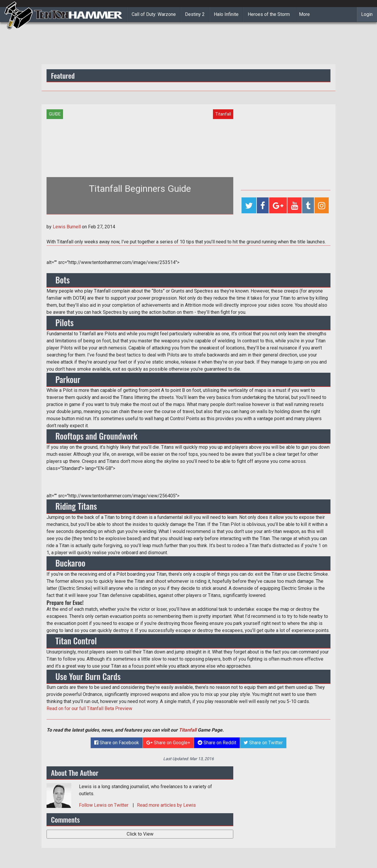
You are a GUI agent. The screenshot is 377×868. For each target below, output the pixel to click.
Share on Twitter (263, 743)
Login (367, 14)
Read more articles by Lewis (166, 805)
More (304, 14)
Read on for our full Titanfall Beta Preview (89, 708)
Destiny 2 (195, 14)
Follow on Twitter (104, 805)
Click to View (140, 834)
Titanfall (188, 730)
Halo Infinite (226, 14)
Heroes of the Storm (269, 14)
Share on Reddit (217, 743)
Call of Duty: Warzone (154, 14)
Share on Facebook (117, 743)
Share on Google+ (168, 743)
